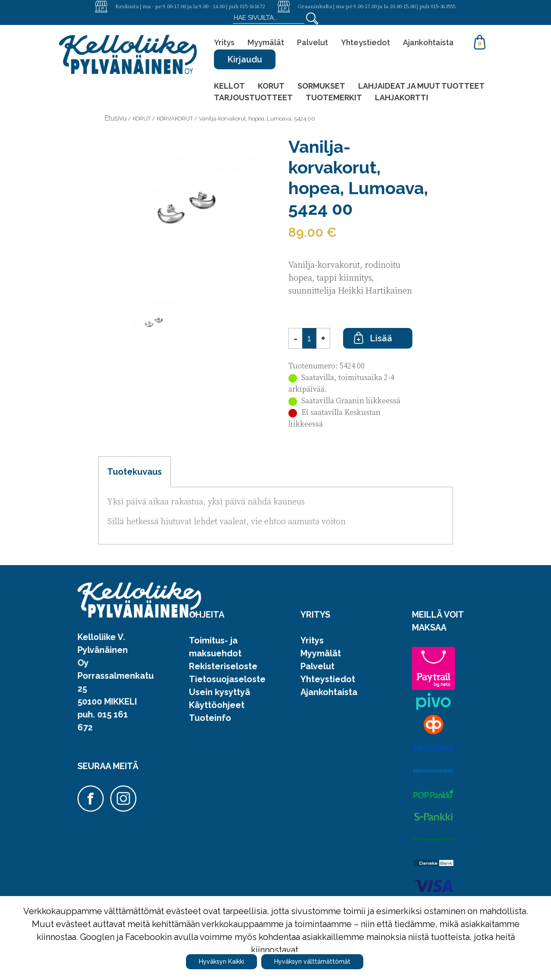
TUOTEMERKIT (334, 97)
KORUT (271, 86)
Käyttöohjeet (217, 705)
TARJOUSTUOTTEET (253, 97)
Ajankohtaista (428, 42)
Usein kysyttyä (220, 692)
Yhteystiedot (365, 42)
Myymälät (266, 42)
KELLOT (229, 86)
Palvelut (313, 42)
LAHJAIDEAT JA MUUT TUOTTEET (421, 86)
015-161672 (252, 6)
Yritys (224, 42)
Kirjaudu (245, 59)
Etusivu (116, 118)
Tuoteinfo (210, 718)
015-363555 (443, 6)
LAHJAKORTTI (402, 97)
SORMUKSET (321, 86)
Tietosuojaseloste (227, 679)
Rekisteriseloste (223, 666)
